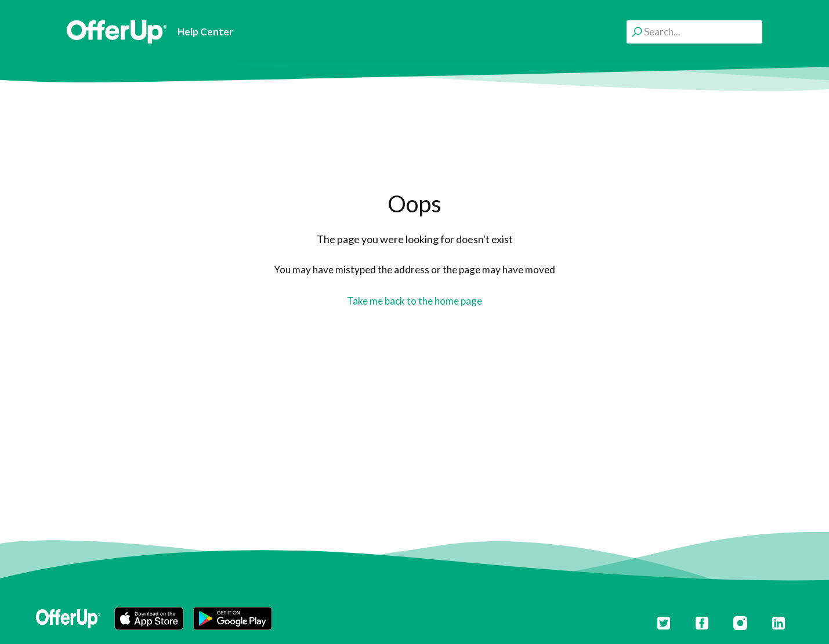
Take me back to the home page (414, 301)
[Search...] (694, 32)
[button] (149, 618)
